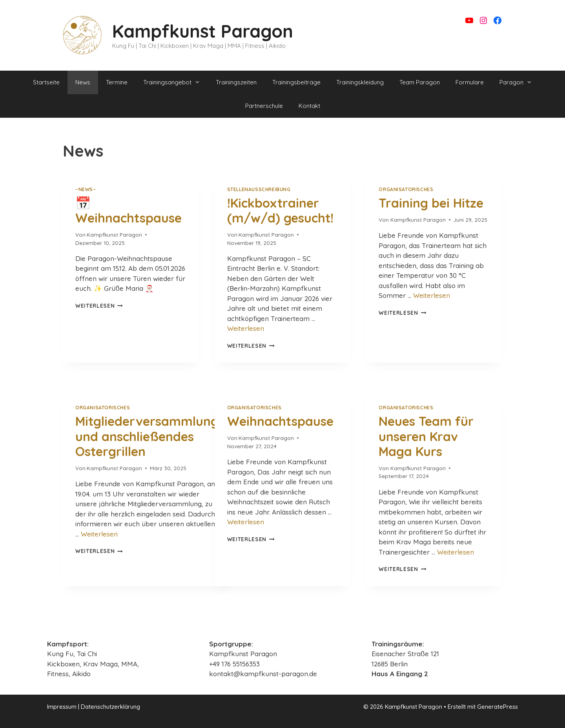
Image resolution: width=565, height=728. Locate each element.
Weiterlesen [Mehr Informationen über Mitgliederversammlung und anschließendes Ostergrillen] (99, 534)
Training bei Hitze (431, 203)
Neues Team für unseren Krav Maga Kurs (426, 436)
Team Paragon (420, 82)
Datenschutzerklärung (110, 707)
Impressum (62, 707)
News (83, 82)
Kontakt (309, 106)
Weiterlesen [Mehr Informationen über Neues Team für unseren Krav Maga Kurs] (456, 552)
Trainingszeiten (236, 82)
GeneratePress (498, 707)
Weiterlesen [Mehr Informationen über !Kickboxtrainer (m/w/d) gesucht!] (246, 328)
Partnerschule (264, 106)
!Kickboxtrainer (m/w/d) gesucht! (280, 210)
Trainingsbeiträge (296, 82)
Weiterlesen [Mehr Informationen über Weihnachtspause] (246, 522)
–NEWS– (86, 189)
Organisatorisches (406, 189)
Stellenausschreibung (259, 189)
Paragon (520, 82)
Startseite (46, 82)
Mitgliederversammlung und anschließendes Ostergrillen (147, 436)
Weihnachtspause (280, 421)
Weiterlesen (99, 306)
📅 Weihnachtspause (128, 210)
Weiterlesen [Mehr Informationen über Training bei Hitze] (432, 295)
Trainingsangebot (176, 82)
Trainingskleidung (360, 82)
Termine (117, 82)
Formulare (470, 82)
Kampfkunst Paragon (203, 31)
